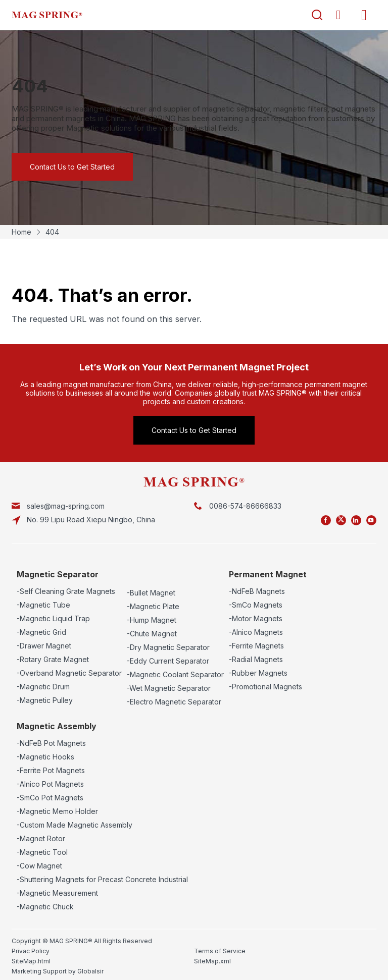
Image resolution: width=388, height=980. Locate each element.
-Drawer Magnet (44, 646)
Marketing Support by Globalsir (58, 971)
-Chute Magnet (152, 634)
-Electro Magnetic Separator (174, 702)
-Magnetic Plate (153, 606)
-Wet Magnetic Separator (169, 688)
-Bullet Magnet (151, 593)
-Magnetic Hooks (45, 757)
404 (52, 232)
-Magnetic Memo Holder (57, 811)
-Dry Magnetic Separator (168, 647)
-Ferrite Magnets (256, 646)
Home (21, 232)
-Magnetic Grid (41, 632)
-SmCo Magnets (256, 605)
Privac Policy (31, 951)
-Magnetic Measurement (57, 893)
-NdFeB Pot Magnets (51, 743)
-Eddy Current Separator (168, 661)
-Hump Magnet (152, 620)
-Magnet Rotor (41, 838)
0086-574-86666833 (245, 506)
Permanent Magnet (268, 574)
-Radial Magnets (256, 659)
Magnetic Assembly (57, 726)
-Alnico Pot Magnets (50, 784)
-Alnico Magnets (256, 632)
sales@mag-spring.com (66, 506)
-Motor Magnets (256, 618)
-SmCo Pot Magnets (50, 798)
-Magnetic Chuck (45, 907)
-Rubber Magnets (258, 673)
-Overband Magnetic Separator (69, 673)
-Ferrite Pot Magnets (51, 770)
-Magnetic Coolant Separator (175, 674)
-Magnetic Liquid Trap (53, 618)
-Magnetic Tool (42, 852)
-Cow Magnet (39, 866)
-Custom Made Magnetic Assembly (75, 825)
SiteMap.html (31, 961)
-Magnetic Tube (43, 605)
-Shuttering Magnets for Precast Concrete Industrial (102, 879)
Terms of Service (220, 951)
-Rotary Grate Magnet (53, 659)
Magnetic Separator (58, 574)
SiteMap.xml (212, 961)
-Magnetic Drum (43, 687)
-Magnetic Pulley (45, 700)
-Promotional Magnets (265, 687)
